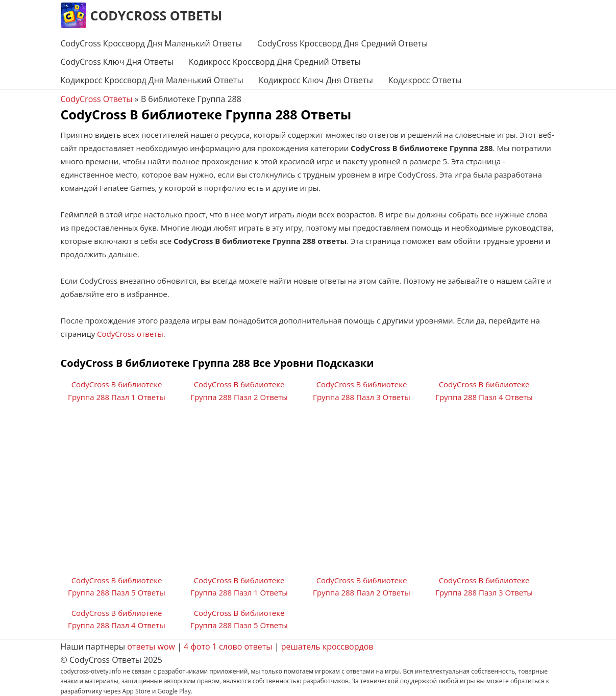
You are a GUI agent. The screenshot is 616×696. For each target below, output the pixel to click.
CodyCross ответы (130, 334)
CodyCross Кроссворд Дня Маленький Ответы (151, 43)
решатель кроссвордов (327, 647)
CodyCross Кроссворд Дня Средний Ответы (342, 43)
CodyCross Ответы (156, 15)
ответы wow (151, 647)
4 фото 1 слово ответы (228, 647)
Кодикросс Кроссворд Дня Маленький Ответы (152, 80)
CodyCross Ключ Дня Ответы (117, 62)
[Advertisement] (308, 492)
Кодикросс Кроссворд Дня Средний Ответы (275, 62)
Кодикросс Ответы (425, 80)
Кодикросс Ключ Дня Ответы (316, 80)
